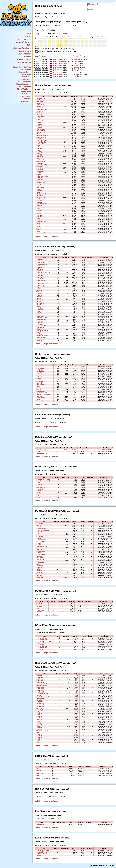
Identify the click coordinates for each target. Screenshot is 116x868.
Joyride (39, 770)
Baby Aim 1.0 (41, 259)
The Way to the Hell (43, 394)
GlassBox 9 (40, 489)
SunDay (39, 334)
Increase (39, 367)
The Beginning (41, 337)
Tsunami (39, 113)
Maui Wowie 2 (41, 194)
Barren (39, 378)
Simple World (41, 326)
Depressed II (41, 287)
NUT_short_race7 (42, 638)
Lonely (39, 189)
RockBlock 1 (41, 563)
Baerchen (40, 277)
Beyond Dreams (42, 140)
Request (39, 323)
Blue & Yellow (41, 528)
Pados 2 (39, 202)
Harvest (39, 178)
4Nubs (39, 134)
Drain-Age (40, 484)
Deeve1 (39, 543)
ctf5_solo (40, 774)
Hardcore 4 (40, 690)
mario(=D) (40, 558)
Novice (55, 59)
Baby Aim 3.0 (41, 276)
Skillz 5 (39, 742)
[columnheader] (44, 96)
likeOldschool (41, 385)
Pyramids (40, 321)
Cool (38, 145)
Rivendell (40, 324)
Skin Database (25, 54)
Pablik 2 (39, 724)
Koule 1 (39, 734)
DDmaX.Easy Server (24, 82)
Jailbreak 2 (40, 703)
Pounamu (40, 205)
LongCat (39, 720)
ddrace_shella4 (42, 685)
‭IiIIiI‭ (75, 71)
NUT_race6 (40, 645)
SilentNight (40, 566)
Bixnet (39, 527)
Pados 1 (39, 200)
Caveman (40, 535)
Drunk (39, 545)
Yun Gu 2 (40, 401)
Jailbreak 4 (40, 705)
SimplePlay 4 (41, 329)
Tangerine (40, 111)
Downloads (19, 48)
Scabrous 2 (40, 610)
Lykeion (39, 721)
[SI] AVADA (40, 269)
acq (38, 772)
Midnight (39, 302)
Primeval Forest (42, 318)
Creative (39, 604)
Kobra (39, 123)
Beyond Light (41, 142)
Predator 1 (40, 728)
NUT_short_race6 (42, 640)
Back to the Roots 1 (43, 479)
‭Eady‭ (75, 69)
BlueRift (39, 533)
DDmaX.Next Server (24, 84)
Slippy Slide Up (42, 854)
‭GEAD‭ (76, 65)
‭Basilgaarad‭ (78, 75)
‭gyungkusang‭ (78, 59)
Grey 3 (39, 492)
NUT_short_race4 (42, 648)
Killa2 (38, 711)
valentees (40, 572)
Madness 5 (40, 607)
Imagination (40, 698)
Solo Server (27, 94)
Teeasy (39, 223)
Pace (38, 451)
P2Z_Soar (40, 313)
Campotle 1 (40, 681)
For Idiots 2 (40, 160)
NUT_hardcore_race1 (44, 641)
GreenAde (62, 61)
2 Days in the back (43, 850)
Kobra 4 (39, 127)
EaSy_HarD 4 (41, 687)
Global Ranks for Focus (22, 67)
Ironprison (40, 702)
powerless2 (40, 316)
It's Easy (39, 184)
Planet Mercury (42, 204)
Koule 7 (39, 739)
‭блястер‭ (77, 73)
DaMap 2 (39, 538)
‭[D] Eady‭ (77, 67)
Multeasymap (41, 197)
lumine (39, 298)
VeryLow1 (40, 574)
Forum (28, 42)
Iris (38, 181)
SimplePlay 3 (41, 327)
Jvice (38, 266)
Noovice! (39, 267)
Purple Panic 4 (41, 319)
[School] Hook (41, 137)
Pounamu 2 (40, 207)
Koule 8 (39, 718)
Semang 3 (40, 215)
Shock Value (41, 391)
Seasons (39, 212)
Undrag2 (39, 225)
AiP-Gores (40, 677)
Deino (38, 150)
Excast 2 (39, 289)
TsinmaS (39, 571)
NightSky (40, 310)
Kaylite (39, 186)
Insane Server (26, 77)
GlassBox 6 (40, 168)
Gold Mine (40, 173)
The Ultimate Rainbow (44, 731)
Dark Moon (40, 149)
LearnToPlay (41, 105)
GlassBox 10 (41, 487)
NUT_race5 (40, 649)
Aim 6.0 (39, 373)
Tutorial (39, 114)
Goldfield (40, 381)
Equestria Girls (42, 546)
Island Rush (41, 183)
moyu (38, 306)
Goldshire (40, 370)
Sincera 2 (40, 217)
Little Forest (41, 132)
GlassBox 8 (40, 171)
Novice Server (26, 70)
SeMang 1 (40, 213)
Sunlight (39, 220)
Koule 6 (39, 716)
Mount (39, 305)
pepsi (38, 561)
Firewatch (40, 157)
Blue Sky (39, 532)
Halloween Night (42, 176)
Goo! (38, 118)
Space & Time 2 (42, 393)
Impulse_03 (40, 556)
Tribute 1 (39, 569)
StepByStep (40, 108)
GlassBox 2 (40, 166)
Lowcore (39, 192)
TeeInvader (40, 824)
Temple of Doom (42, 336)
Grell (38, 100)
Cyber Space (41, 280)
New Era (39, 308)
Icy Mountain (41, 554)
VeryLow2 (40, 576)
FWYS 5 (39, 550)
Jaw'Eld (39, 383)
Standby (39, 567)
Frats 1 (39, 548)
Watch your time (42, 453)
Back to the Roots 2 (43, 481)
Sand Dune (40, 368)
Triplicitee (40, 396)
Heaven (39, 293)
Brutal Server (26, 74)
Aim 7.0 (39, 375)
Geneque (40, 163)
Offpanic (39, 390)
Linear (60, 59)
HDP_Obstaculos (42, 694)
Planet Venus (41, 129)
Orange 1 (40, 723)
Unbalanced (41, 398)
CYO (38, 282)
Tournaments (25, 51)
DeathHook (40, 284)
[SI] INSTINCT (41, 271)
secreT (39, 564)
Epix (65, 34)
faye (38, 292)
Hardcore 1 (40, 689)
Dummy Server (26, 79)
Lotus (38, 386)
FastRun (39, 290)
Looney (39, 191)
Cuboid (39, 147)
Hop (38, 496)
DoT (38, 605)
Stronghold (40, 372)
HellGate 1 (40, 553)
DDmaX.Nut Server (24, 89)
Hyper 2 (39, 295)
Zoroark (39, 340)
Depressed (40, 285)
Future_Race (41, 162)
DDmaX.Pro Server (24, 87)
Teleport (39, 231)
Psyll (38, 209)
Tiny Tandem (41, 131)
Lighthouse (40, 187)
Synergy (39, 729)
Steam (28, 48)
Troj (38, 733)
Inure (38, 103)
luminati (39, 297)
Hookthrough (41, 263)
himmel (39, 695)
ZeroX (38, 228)
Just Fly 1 (40, 708)
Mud (38, 769)
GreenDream (41, 551)
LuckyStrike (41, 388)
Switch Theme (25, 63)
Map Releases (25, 39)
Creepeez (40, 537)
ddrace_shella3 (42, 684)
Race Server (27, 96)
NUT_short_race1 (42, 646)
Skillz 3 (39, 741)
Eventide (39, 155)
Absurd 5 (40, 139)
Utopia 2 (39, 676)
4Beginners (40, 101)
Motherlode (40, 303)
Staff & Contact (24, 60)
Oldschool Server (25, 91)
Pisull (38, 314)
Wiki (29, 45)
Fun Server (27, 99)
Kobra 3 (39, 126)
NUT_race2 (40, 643)
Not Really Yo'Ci (42, 852)
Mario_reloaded (42, 300)
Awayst (39, 274)
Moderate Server (25, 72)
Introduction (41, 121)
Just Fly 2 (40, 710)
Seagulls (39, 210)
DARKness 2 (41, 541)
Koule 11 (39, 713)
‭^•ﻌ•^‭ (75, 63)
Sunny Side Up (41, 110)
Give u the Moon (42, 165)
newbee (39, 199)
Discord (20, 42)
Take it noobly (41, 222)
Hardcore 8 (40, 692)
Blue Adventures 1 (43, 530)
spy (38, 775)
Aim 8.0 (39, 377)
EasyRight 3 (41, 98)
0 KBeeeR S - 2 (41, 524)
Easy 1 (39, 153)
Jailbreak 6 (40, 707)
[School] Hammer (42, 136)
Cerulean (40, 380)
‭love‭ (75, 61)
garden (39, 261)
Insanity (39, 700)
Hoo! (38, 119)
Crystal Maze (41, 279)
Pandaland (40, 559)
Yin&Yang (40, 577)
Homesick (40, 179)
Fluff (38, 158)
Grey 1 (39, 491)
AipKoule (40, 679)
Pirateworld (40, 726)
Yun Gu (39, 339)
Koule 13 (39, 715)
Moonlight (40, 196)
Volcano (39, 612)
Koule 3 (39, 736)
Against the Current (43, 272)
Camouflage (41, 116)
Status (28, 33)
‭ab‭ (75, 77)
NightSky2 (40, 311)
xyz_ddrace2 (41, 233)
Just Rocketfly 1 (42, 450)
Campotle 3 (40, 682)
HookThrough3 (42, 264)
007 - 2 (39, 525)
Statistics (27, 57)
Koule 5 (39, 737)
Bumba (39, 483)
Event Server (26, 101)
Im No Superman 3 (43, 697)
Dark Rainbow (41, 540)
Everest (39, 486)
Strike (38, 497)
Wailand (39, 399)
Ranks (28, 36)
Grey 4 (39, 494)
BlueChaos (40, 144)
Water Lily (40, 226)
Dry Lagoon (40, 152)
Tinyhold (39, 855)
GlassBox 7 (40, 170)
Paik (38, 608)
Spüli (38, 218)
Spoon (39, 332)
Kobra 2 (39, 124)
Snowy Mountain (42, 331)
